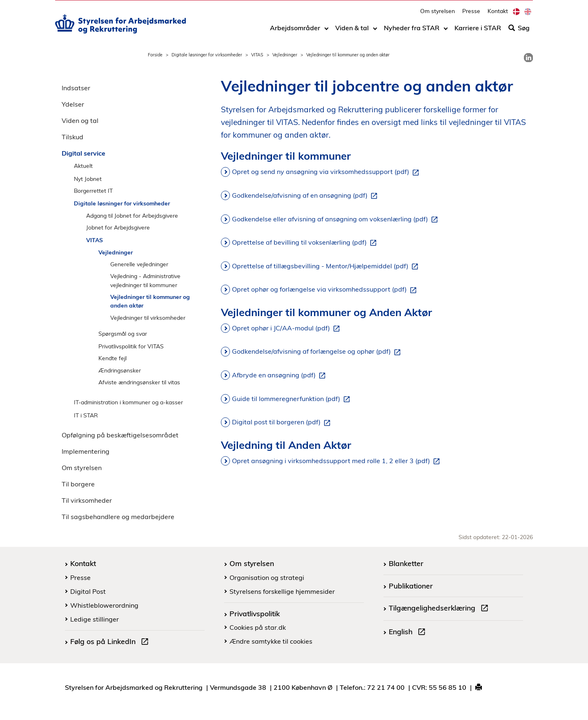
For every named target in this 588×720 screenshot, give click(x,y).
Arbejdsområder (295, 31)
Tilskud (72, 137)
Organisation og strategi (267, 577)
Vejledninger (285, 55)
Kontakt (498, 14)
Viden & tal (352, 31)
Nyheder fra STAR (412, 31)
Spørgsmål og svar (123, 333)
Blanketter (406, 563)
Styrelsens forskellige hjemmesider (282, 591)
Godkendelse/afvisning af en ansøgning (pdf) (306, 196)
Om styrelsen (438, 14)
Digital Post (88, 591)
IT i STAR (86, 415)
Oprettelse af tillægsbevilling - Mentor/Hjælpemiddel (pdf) (327, 266)
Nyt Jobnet (88, 179)
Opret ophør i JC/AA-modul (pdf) (287, 328)
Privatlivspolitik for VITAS (131, 346)
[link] (528, 58)
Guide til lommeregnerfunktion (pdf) (293, 399)
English (409, 633)
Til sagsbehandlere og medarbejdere (118, 517)
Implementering (86, 451)
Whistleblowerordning (104, 605)
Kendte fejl (112, 358)
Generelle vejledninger (139, 264)
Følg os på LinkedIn (111, 642)
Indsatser (76, 88)
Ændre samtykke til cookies (271, 641)
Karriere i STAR (478, 31)
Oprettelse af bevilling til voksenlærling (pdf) (306, 243)
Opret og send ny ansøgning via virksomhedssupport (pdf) (327, 172)
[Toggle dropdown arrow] (326, 31)
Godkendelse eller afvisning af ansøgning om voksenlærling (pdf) (336, 219)
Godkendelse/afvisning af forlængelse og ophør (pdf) (318, 352)
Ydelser (73, 104)
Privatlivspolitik (255, 613)
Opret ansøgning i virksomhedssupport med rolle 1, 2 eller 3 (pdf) (337, 461)
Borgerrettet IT (93, 191)
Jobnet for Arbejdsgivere (118, 227)
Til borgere (78, 484)
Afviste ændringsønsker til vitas (139, 382)
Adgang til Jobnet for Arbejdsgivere (132, 215)
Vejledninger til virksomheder (148, 318)
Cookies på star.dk (258, 627)
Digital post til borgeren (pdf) (283, 422)
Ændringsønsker (120, 370)
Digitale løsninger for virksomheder (207, 55)
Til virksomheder (87, 500)
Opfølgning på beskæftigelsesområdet (120, 435)
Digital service (84, 153)
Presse (471, 14)
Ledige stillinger (95, 619)
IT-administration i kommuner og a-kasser (128, 402)
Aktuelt (83, 166)
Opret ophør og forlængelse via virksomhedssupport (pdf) (326, 290)
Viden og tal (80, 120)
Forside (155, 55)
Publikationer (411, 586)
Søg (519, 31)
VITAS (257, 55)
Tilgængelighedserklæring (440, 609)
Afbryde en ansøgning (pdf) (280, 375)
